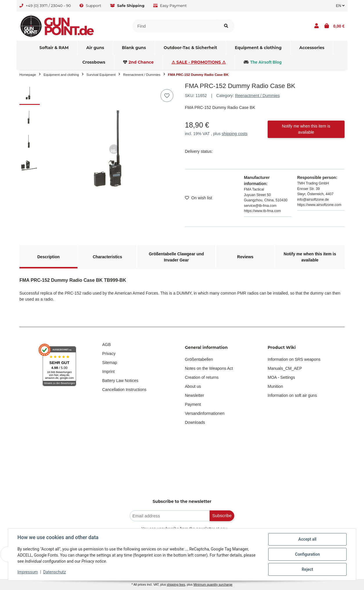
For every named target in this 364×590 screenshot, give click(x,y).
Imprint (108, 372)
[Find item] (226, 26)
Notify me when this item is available (306, 129)
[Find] (175, 26)
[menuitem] (54, 48)
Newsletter (194, 395)
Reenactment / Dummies (257, 96)
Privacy (109, 354)
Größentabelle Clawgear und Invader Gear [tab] (176, 257)
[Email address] (170, 516)
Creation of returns (202, 377)
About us (193, 386)
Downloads (195, 422)
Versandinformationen (205, 413)
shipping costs (235, 134)
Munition (275, 386)
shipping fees (176, 584)
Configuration (307, 554)
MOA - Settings (281, 377)
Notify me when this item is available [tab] (310, 257)
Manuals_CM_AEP (285, 368)
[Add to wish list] (167, 96)
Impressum (28, 572)
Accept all (307, 539)
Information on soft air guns (292, 395)
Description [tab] (48, 257)
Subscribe (222, 515)
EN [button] (340, 6)
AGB (107, 345)
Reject (307, 569)
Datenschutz (55, 572)
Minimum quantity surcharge (213, 584)
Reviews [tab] (245, 257)
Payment (193, 404)
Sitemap (110, 363)
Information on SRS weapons (294, 359)
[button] (317, 26)
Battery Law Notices (120, 381)
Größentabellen (199, 359)
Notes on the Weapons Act (209, 368)
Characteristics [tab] (107, 257)
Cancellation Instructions (124, 390)
